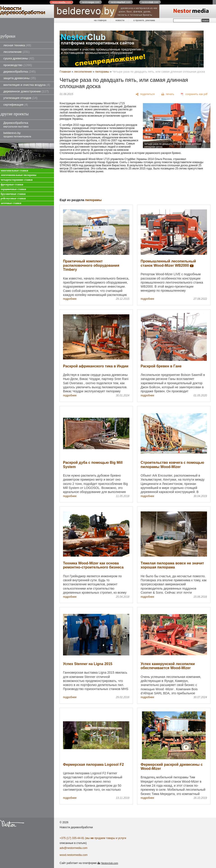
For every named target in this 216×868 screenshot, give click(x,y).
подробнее (70, 299)
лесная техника (17, 45)
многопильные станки (14, 171)
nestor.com (61, 2)
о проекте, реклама (144, 20)
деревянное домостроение (26, 91)
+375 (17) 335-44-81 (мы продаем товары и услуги (93, 838)
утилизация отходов (20, 98)
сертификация (16, 105)
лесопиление (16, 52)
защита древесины (20, 78)
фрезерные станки (12, 185)
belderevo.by (17, 134)
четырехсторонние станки (17, 180)
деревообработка (19, 72)
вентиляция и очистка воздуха (27, 85)
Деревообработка (16, 124)
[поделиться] (145, 94)
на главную (100, 20)
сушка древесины (19, 58)
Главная (65, 72)
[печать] (168, 94)
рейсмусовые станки (13, 199)
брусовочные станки (13, 194)
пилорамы (102, 72)
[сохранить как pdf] (194, 94)
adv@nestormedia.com (74, 848)
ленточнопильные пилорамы (18, 175)
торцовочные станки (13, 189)
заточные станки (11, 203)
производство (18, 65)
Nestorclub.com (110, 863)
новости (120, 20)
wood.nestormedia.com (74, 855)
